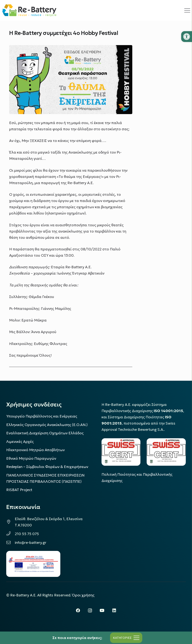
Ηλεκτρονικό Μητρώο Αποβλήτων (35, 450)
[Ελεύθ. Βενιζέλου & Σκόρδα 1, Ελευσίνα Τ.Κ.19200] (11, 522)
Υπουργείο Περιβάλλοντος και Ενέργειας (42, 416)
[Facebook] (78, 611)
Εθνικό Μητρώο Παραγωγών (31, 458)
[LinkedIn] (114, 611)
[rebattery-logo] (29, 10)
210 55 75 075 (27, 534)
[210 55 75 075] (11, 534)
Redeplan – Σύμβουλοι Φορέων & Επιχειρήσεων (47, 467)
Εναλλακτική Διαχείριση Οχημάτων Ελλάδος (45, 433)
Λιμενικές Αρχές (20, 442)
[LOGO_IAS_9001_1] (166, 452)
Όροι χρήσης (83, 595)
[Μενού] (126, 638)
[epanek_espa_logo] (33, 564)
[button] (187, 37)
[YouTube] (102, 611)
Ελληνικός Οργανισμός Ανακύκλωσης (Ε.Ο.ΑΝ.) (47, 425)
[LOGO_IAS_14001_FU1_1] (121, 452)
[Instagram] (90, 611)
